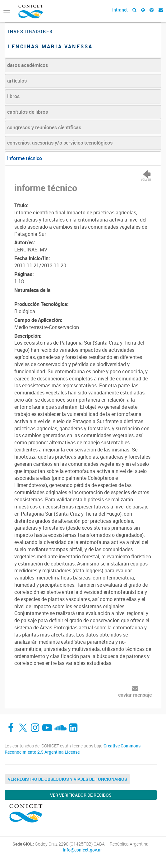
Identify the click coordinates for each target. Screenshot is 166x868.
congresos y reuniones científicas (44, 127)
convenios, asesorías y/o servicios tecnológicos (60, 143)
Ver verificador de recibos (81, 795)
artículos (17, 81)
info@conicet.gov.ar (82, 850)
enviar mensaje (135, 695)
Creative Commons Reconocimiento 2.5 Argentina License (73, 749)
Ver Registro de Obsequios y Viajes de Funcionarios (67, 779)
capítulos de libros (28, 112)
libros (13, 96)
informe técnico (25, 158)
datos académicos (28, 65)
